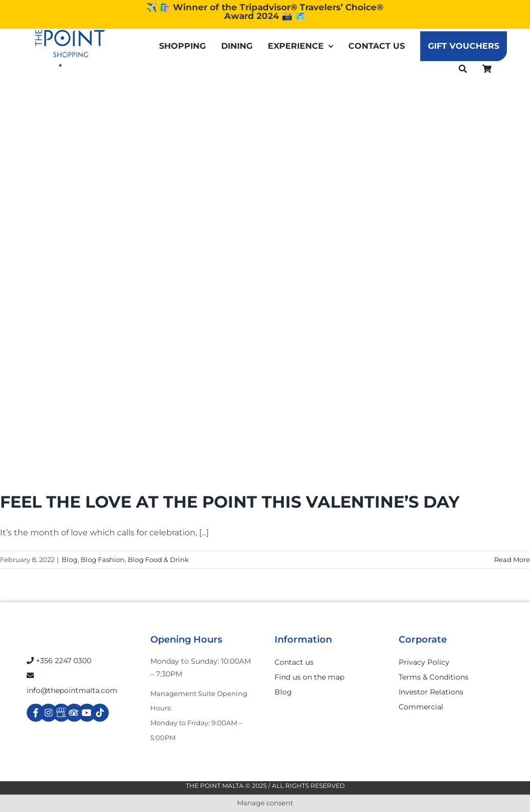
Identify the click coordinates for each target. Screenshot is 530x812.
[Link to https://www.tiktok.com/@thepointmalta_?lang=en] (100, 713)
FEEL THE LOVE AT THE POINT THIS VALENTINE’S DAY (230, 502)
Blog (70, 559)
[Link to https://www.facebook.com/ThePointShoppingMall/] (36, 713)
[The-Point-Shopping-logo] (70, 44)
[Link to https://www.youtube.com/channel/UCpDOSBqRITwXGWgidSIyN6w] (87, 713)
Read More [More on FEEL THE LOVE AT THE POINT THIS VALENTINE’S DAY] (512, 559)
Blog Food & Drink (158, 559)
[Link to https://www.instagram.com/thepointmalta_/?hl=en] (48, 713)
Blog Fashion (103, 559)
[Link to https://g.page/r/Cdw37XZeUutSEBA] (61, 713)
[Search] (463, 69)
